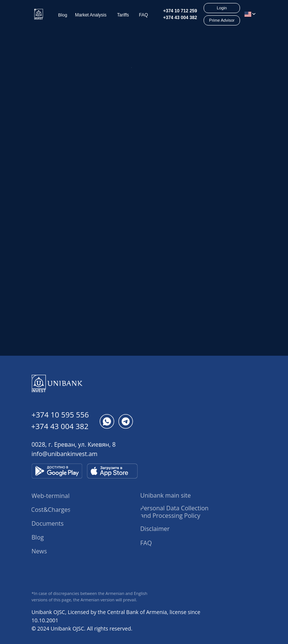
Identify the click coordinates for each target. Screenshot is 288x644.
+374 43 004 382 (180, 18)
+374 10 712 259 (180, 11)
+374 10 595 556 (60, 415)
